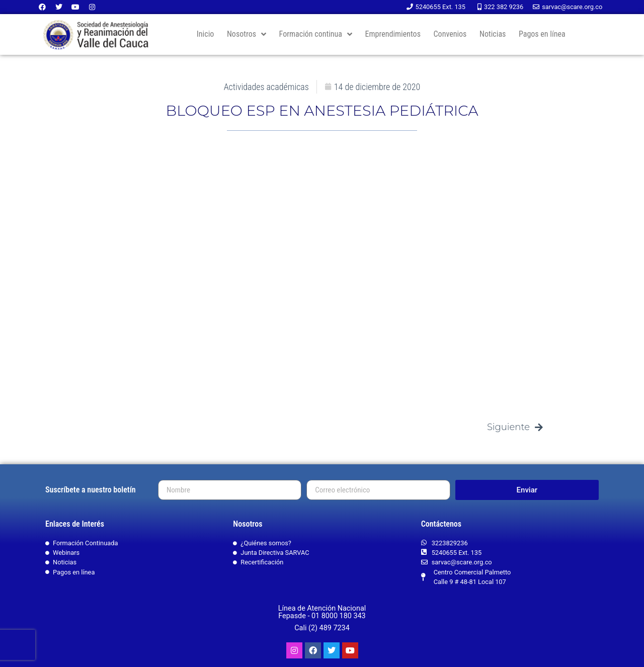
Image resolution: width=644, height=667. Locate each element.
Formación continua (316, 34)
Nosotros (247, 34)
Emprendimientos (393, 34)
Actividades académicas (266, 87)
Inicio (206, 34)
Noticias (493, 34)
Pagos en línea (542, 34)
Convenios (450, 34)
